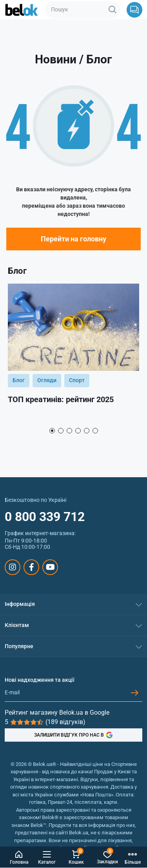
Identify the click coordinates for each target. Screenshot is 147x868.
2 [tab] (61, 431)
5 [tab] (87, 431)
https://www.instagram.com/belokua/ (13, 567)
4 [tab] (78, 431)
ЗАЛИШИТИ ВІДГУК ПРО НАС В (73, 735)
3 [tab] (69, 431)
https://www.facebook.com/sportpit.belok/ (32, 567)
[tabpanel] (73, 353)
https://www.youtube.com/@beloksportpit (50, 567)
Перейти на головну (73, 239)
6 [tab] (95, 431)
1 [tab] (52, 431)
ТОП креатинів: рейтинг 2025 (61, 399)
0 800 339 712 (45, 517)
